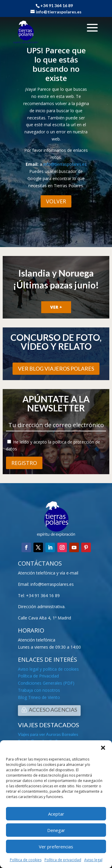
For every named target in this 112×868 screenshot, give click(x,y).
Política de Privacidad (38, 676)
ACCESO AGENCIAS (53, 710)
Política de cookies (26, 860)
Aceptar (56, 814)
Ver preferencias (56, 847)
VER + (56, 307)
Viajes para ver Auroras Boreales (48, 734)
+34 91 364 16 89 (43, 595)
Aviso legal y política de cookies (48, 669)
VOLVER (56, 201)
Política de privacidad (63, 860)
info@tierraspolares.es (65, 164)
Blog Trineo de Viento (39, 697)
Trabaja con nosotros (39, 690)
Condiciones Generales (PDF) (46, 683)
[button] (103, 748)
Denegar (56, 830)
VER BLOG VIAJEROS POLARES (56, 369)
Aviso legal (93, 860)
